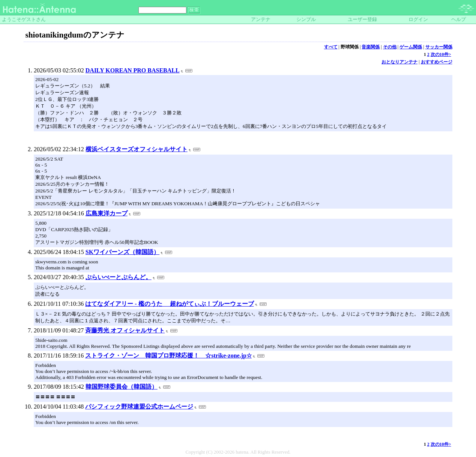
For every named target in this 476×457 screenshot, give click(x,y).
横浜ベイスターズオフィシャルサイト (137, 149)
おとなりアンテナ (399, 62)
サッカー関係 (439, 47)
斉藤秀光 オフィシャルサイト (125, 330)
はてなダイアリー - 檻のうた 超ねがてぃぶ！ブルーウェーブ (169, 304)
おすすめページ (437, 62)
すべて (331, 47)
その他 (390, 47)
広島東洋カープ (107, 213)
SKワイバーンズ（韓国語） (122, 252)
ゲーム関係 (411, 47)
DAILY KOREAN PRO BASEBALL (133, 70)
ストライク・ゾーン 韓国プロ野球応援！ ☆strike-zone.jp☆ (168, 356)
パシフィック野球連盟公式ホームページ (139, 407)
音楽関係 (371, 47)
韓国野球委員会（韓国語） (122, 387)
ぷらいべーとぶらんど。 (119, 277)
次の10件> (441, 54)
